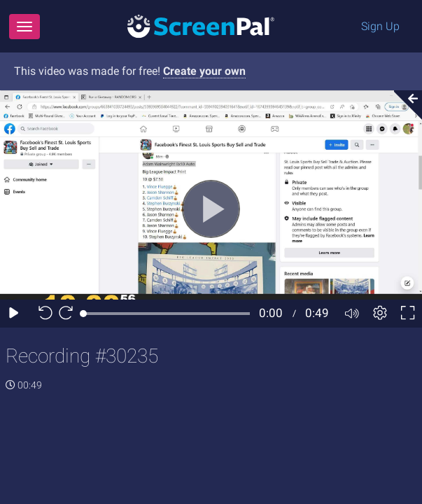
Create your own (204, 71)
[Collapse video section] (404, 105)
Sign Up (380, 26)
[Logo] (201, 26)
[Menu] (24, 27)
